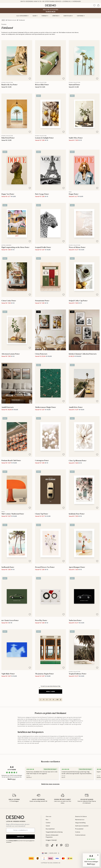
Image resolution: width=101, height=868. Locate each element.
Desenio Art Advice (81, 817)
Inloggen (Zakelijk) (51, 840)
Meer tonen (50, 691)
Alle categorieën (22, 16)
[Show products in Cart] (98, 5)
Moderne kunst (12, 20)
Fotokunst (22, 20)
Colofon (48, 823)
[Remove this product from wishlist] (30, 79)
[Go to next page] (61, 700)
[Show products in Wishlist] (94, 5)
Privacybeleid (79, 829)
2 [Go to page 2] (47, 700)
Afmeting (56, 16)
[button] (91, 860)
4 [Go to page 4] (53, 700)
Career (48, 826)
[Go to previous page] (40, 700)
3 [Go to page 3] (50, 700)
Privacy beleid (13, 841)
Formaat (45, 16)
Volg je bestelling (80, 823)
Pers (47, 820)
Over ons (49, 817)
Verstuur (20, 837)
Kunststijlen (68, 16)
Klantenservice (80, 820)
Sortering (81, 16)
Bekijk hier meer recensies (50, 784)
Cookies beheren (80, 835)
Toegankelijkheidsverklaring (54, 832)
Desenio (56, 863)
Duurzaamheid (50, 829)
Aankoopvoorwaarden (82, 826)
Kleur (35, 16)
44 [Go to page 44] (57, 700)
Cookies (78, 832)
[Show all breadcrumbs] (3, 20)
